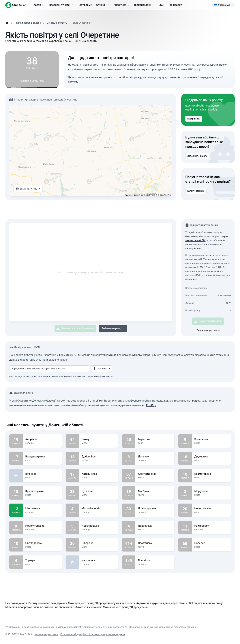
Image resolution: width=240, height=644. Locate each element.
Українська (223, 5)
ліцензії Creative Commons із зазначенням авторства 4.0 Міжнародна (104, 627)
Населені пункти (61, 5)
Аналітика (122, 5)
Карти (39, 5)
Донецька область (57, 23)
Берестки (155, 439)
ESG (161, 5)
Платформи (85, 5)
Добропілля (98, 457)
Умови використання (208, 330)
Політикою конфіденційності (99, 376)
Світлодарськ (42, 543)
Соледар (211, 543)
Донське (155, 457)
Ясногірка (155, 560)
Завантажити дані (208, 321)
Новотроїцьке (98, 526)
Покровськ (155, 526)
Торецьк (42, 560)
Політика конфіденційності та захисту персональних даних (93, 634)
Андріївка (42, 439)
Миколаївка (42, 509)
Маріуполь (211, 491)
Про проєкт (175, 5)
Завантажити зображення (75, 328)
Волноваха (211, 439)
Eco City (151, 405)
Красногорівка (42, 491)
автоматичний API (195, 240)
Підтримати (194, 119)
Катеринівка (98, 474)
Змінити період (113, 328)
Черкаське (98, 560)
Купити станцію (196, 191)
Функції (103, 5)
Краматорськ (211, 474)
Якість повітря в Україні (28, 23)
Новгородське (155, 509)
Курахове (98, 491)
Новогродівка (211, 509)
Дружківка (211, 457)
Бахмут (98, 439)
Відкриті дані (144, 5)
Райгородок (211, 526)
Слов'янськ (155, 543)
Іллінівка (42, 474)
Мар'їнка (155, 491)
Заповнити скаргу (197, 156)
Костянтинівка (155, 474)
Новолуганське (42, 526)
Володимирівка (42, 457)
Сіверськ (98, 543)
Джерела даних (132, 195)
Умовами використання (71, 376)
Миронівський (98, 509)
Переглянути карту (28, 189)
